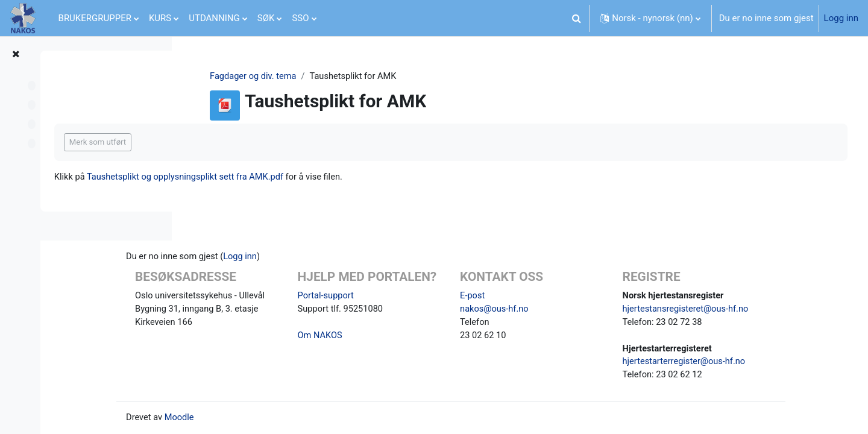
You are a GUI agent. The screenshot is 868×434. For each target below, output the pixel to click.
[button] (576, 18)
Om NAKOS (387, 349)
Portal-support (393, 308)
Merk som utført (239, 143)
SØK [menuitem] (266, 18)
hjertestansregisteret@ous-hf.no (739, 307)
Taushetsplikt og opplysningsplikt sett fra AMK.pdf (330, 177)
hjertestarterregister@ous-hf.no (737, 361)
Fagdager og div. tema (314, 77)
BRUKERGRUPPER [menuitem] (95, 18)
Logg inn (841, 18)
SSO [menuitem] (300, 18)
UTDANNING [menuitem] (214, 18)
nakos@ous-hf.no (555, 307)
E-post (532, 293)
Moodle (254, 418)
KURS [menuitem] (160, 18)
